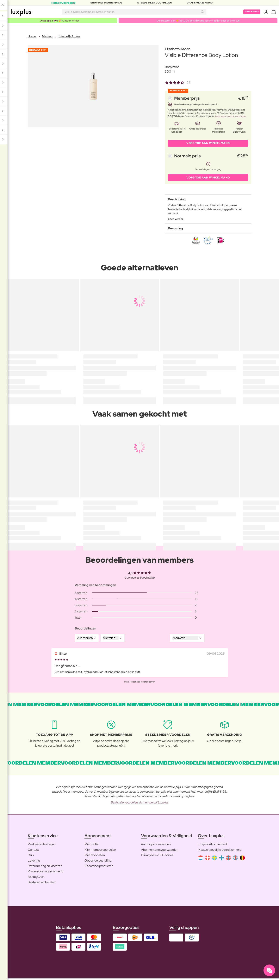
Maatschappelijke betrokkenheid (220, 851)
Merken (47, 37)
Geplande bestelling (98, 862)
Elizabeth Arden (69, 37)
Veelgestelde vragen (42, 846)
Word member (249, 12)
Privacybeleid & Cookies (157, 856)
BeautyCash (36, 878)
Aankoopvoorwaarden (156, 846)
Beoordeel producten (99, 867)
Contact (33, 851)
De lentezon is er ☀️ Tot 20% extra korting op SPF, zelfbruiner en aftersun (198, 21)
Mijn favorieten (95, 856)
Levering (34, 862)
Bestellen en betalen (42, 884)
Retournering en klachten (45, 867)
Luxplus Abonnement (213, 846)
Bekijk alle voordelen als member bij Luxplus (140, 804)
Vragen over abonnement (45, 873)
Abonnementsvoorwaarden (160, 851)
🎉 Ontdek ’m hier (59, 21)
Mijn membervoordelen (100, 851)
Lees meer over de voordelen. (231, 117)
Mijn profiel (92, 846)
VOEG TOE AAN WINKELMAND (208, 144)
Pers (31, 856)
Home (32, 37)
